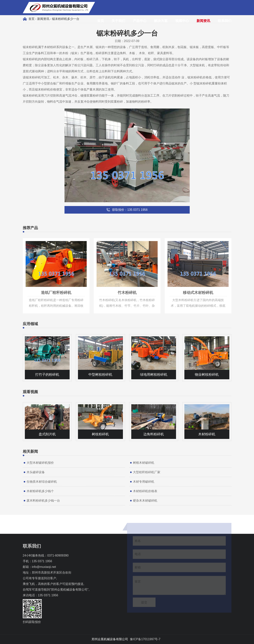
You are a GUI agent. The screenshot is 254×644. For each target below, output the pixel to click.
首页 (101, 21)
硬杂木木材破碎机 (145, 501)
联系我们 (225, 21)
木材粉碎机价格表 (145, 491)
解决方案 (161, 21)
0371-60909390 (58, 555)
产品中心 (140, 21)
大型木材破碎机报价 (40, 463)
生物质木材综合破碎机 (42, 482)
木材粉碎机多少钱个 (40, 491)
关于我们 (118, 21)
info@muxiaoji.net (44, 567)
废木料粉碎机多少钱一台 (43, 501)
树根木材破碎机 (144, 463)
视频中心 (182, 21)
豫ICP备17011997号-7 (145, 639)
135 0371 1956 (42, 561)
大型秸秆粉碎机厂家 (147, 472)
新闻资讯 (203, 21)
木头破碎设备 (36, 472)
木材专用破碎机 (144, 482)
